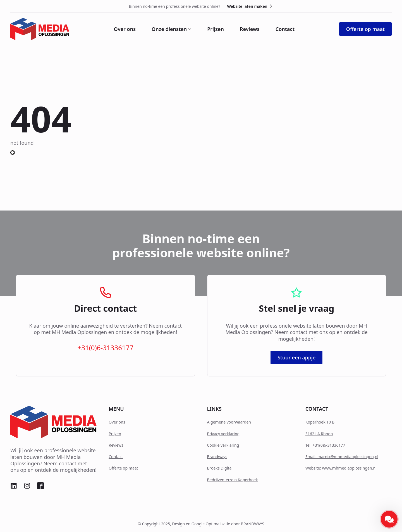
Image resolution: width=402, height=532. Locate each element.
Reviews (250, 29)
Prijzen (216, 29)
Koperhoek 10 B (320, 422)
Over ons (125, 29)
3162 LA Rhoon (319, 434)
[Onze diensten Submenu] (189, 29)
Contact (285, 29)
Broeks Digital (220, 468)
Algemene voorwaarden (229, 422)
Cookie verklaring (223, 445)
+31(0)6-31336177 (105, 348)
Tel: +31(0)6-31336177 (325, 445)
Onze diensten (169, 29)
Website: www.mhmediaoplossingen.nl (341, 468)
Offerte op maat (123, 468)
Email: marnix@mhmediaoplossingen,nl (342, 457)
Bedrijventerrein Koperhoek (233, 480)
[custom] (14, 486)
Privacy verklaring (223, 434)
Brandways (217, 457)
